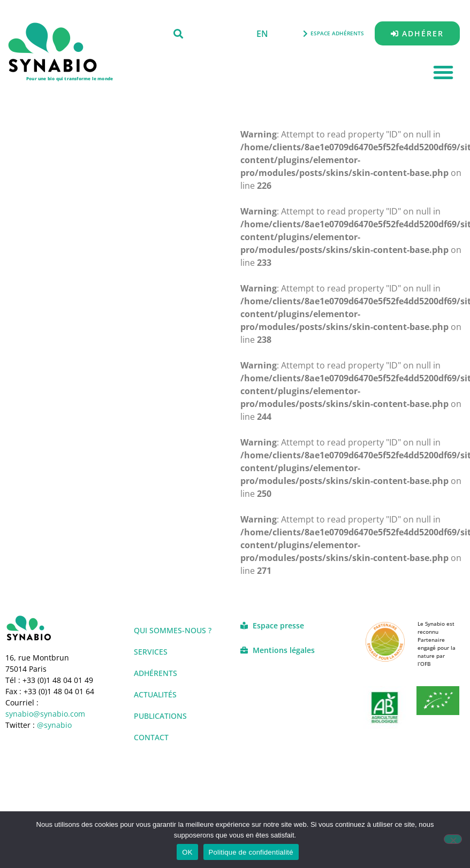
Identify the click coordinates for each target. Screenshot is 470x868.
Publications (160, 716)
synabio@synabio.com (45, 714)
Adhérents (156, 673)
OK (187, 852)
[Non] (453, 839)
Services (151, 652)
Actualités (155, 694)
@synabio (54, 725)
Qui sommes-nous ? (173, 630)
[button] (178, 33)
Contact (151, 737)
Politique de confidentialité (251, 852)
